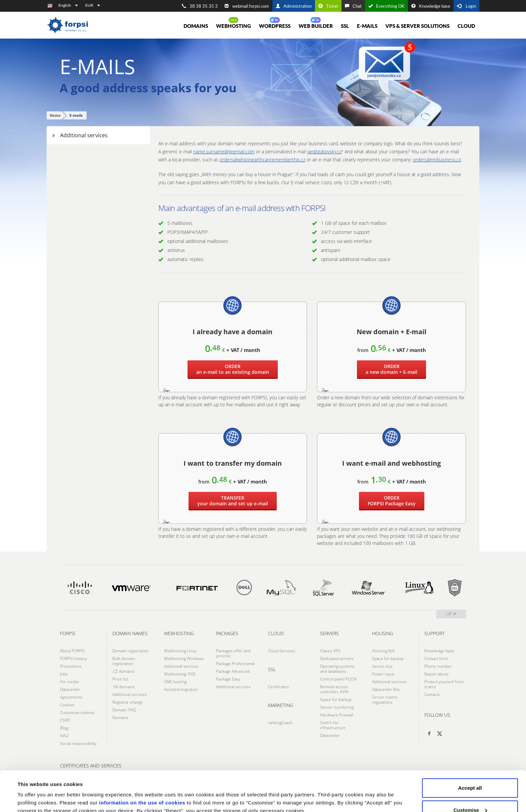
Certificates (278, 687)
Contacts (432, 694)
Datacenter (70, 689)
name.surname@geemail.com (224, 151)
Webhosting (233, 26)
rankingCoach (280, 723)
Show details (33, 791)
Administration (294, 6)
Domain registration (130, 651)
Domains (196, 26)
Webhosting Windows (184, 658)
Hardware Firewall (337, 715)
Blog (64, 728)
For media (69, 682)
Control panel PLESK (338, 679)
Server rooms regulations (385, 700)
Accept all (470, 750)
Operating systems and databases (337, 669)
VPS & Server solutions (417, 26)
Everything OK (386, 6)
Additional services (80, 135)
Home (55, 115)
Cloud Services (282, 651)
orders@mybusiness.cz (437, 160)
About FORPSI (72, 651)
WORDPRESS (275, 26)
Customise (470, 772)
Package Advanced (233, 671)
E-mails (367, 26)
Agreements (71, 697)
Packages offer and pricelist (233, 653)
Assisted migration (181, 689)
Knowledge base (431, 6)
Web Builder (316, 26)
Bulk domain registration (124, 661)
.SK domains (124, 687)
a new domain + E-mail (391, 369)
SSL (345, 26)
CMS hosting (175, 682)
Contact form (436, 658)
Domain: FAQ (124, 710)
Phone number (438, 666)
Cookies (67, 705)
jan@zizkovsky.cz (324, 151)
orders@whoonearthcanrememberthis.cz (262, 160)
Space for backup (336, 699)
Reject (470, 794)
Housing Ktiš (383, 651)
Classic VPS (330, 651)
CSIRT (65, 720)
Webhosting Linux (180, 651)
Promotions (71, 666)
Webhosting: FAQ (180, 674)
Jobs (64, 674)
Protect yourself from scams (444, 684)
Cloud (466, 26)
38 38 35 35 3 (200, 6)
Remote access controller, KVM (334, 689)
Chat (353, 6)
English (68, 5)
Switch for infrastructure (333, 725)
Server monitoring (337, 707)
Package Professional (235, 664)
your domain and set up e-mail (233, 501)
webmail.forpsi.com (247, 6)
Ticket (328, 6)
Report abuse (437, 674)
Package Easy (392, 501)
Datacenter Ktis (386, 689)
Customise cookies (77, 713)
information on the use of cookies (142, 765)
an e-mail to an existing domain (233, 369)
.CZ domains (123, 671)
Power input (383, 674)
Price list (120, 679)
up (451, 614)
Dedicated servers (337, 658)
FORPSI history (73, 658)
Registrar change (128, 702)
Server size (382, 666)
